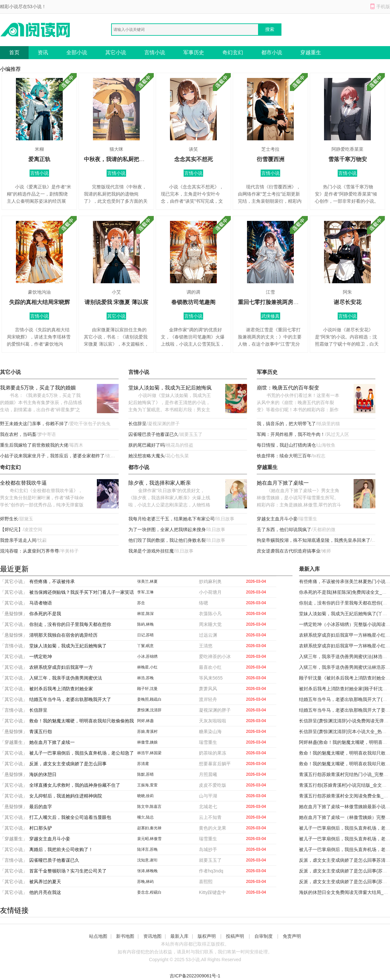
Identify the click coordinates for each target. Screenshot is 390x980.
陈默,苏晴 (145, 774)
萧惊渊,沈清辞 (149, 710)
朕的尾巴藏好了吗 (147, 445)
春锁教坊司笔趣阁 (193, 302)
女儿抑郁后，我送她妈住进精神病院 (66, 796)
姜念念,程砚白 (149, 892)
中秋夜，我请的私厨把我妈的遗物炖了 (131, 159)
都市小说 (272, 52)
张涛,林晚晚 (147, 871)
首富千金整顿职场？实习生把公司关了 (68, 871)
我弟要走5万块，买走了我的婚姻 (38, 388)
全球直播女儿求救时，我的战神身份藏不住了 (75, 785)
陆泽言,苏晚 (147, 849)
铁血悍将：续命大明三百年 (284, 456)
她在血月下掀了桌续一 (283, 483)
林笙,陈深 (145, 614)
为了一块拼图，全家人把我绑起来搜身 (167, 529)
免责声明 (292, 936)
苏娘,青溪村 (147, 732)
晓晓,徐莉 (145, 796)
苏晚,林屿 (145, 882)
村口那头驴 (41, 828)
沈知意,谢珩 (147, 860)
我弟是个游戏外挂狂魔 (151, 551)
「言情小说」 (14, 646)
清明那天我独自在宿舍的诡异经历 (63, 635)
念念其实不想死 (194, 159)
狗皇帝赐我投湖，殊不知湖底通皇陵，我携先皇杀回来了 (314, 540)
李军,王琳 (145, 592)
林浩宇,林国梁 (149, 753)
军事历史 (194, 52)
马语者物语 (41, 603)
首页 (14, 52)
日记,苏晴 (145, 635)
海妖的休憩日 (43, 774)
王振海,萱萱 (147, 785)
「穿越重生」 (14, 742)
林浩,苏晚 (145, 678)
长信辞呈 (137, 424)
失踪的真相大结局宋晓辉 (39, 302)
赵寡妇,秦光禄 (149, 828)
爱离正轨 (39, 159)
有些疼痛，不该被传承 (52, 581)
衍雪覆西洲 (271, 159)
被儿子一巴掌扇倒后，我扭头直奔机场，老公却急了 (82, 753)
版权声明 (207, 936)
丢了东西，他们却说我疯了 (284, 529)
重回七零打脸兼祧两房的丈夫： (277, 302)
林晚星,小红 (147, 667)
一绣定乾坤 (41, 656)
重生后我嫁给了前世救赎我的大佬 (34, 445)
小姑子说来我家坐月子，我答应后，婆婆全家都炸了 (52, 456)
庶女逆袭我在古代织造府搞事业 (289, 551)
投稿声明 (235, 936)
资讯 (43, 52)
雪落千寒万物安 (348, 159)
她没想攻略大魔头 (147, 456)
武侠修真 (270, 316)
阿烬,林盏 (145, 721)
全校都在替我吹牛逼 (23, 483)
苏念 (141, 603)
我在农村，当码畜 (18, 434)
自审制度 (264, 936)
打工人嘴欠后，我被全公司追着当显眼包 (70, 817)
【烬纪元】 (11, 529)
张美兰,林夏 (147, 581)
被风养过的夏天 (45, 882)
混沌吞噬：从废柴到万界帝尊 (30, 551)
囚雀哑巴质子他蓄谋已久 (153, 434)
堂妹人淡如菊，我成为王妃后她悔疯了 (170, 388)
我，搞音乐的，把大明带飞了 (286, 424)
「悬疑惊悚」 (14, 614)
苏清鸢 (143, 764)
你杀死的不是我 (45, 614)
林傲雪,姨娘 (147, 742)
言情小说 (155, 52)
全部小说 (77, 52)
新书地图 (125, 936)
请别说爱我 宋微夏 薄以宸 (116, 302)
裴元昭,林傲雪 (149, 839)
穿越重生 (311, 52)
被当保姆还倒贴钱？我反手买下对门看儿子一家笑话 (82, 592)
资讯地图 (152, 936)
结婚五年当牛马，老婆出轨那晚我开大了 (70, 699)
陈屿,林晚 (145, 624)
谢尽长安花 (348, 302)
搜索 (270, 29)
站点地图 (98, 936)
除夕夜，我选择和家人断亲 (160, 483)
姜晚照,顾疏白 (149, 699)
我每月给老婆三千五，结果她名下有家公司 (172, 519)
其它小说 (116, 52)
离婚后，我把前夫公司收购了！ (61, 849)
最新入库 (179, 936)
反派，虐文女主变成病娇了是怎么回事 (68, 764)
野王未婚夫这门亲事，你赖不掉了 (34, 424)
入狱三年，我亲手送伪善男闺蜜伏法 (66, 678)
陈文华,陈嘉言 (149, 807)
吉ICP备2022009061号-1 (195, 976)
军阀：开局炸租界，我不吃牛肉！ (291, 434)
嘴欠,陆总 (145, 817)
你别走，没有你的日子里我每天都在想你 (70, 624)
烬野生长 (9, 519)
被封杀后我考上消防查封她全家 (61, 689)
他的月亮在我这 (45, 892)
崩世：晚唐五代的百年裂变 (288, 388)
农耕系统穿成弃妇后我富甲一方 (61, 667)
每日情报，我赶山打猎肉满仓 (286, 445)
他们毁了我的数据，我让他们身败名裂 (167, 540)
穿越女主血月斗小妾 (277, 519)
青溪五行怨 (41, 732)
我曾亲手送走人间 (18, 540)
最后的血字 (41, 807)
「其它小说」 (14, 581)
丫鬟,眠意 (145, 646)
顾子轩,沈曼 (147, 689)
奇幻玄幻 (233, 52)
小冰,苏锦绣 (147, 656)
